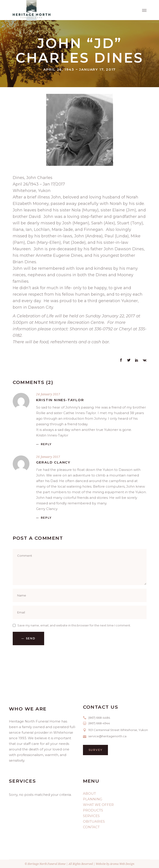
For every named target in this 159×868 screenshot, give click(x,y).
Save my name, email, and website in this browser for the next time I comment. (74, 625)
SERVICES (91, 816)
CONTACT (91, 827)
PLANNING (93, 799)
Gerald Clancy (53, 462)
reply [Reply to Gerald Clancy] (46, 518)
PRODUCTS (93, 810)
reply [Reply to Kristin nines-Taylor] (46, 444)
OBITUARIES (94, 821)
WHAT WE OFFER (98, 805)
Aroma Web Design (122, 864)
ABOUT (89, 793)
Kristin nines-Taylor (60, 400)
